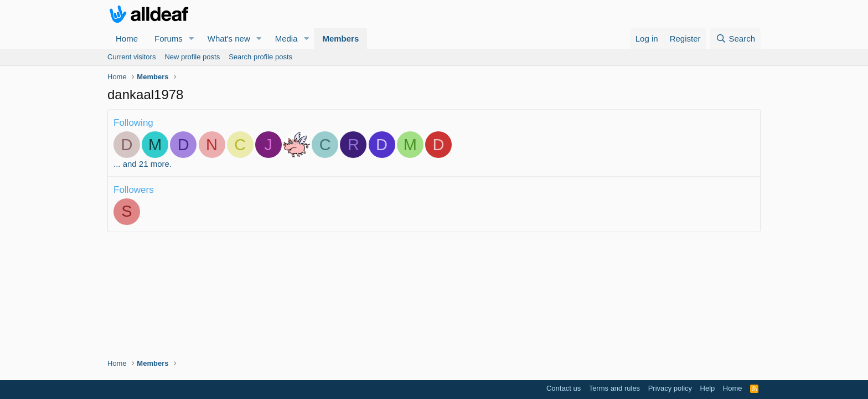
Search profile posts (260, 57)
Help (708, 388)
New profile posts (192, 57)
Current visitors (131, 57)
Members (340, 39)
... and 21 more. (143, 164)
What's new (229, 39)
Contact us (564, 388)
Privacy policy (670, 388)
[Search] (735, 39)
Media (286, 39)
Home (127, 39)
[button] (192, 39)
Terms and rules (614, 388)
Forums (169, 39)
